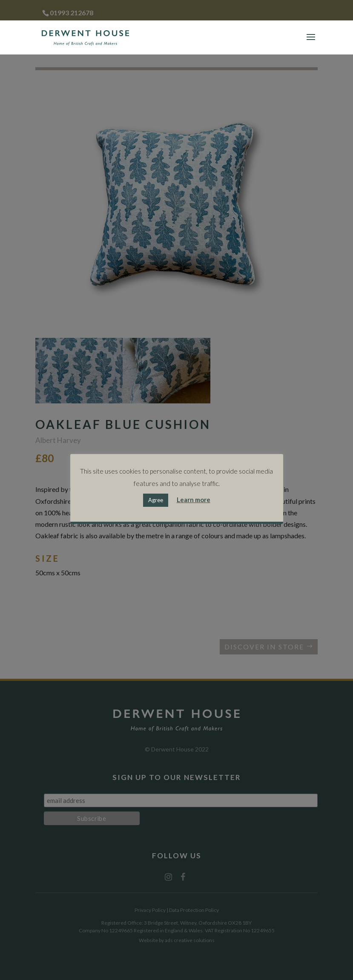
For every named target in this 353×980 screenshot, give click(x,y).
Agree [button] (156, 500)
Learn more (194, 500)
